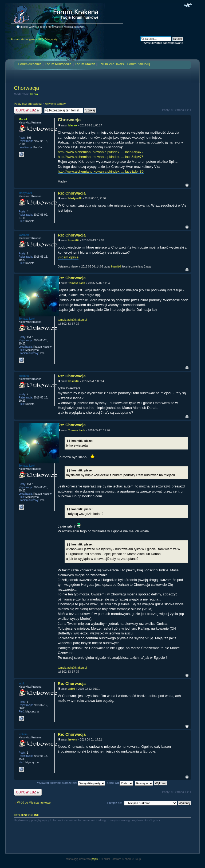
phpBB (96, 859)
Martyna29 (75, 198)
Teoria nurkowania (51, 27)
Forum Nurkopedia (58, 64)
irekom (73, 740)
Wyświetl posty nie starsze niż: (71, 783)
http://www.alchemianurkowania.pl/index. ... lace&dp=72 (101, 152)
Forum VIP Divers (111, 64)
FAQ (41, 39)
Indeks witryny (29, 27)
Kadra (34, 94)
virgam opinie (68, 257)
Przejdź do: (115, 803)
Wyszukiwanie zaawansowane (163, 43)
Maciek (73, 125)
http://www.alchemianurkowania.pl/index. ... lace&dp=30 (101, 171)
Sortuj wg (120, 783)
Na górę (187, 185)
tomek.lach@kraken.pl (72, 320)
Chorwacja (26, 88)
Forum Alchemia (30, 64)
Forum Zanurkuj (139, 64)
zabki (72, 689)
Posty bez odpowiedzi (28, 104)
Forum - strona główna (24, 39)
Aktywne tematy (55, 104)
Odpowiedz (28, 110)
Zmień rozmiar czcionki (188, 5)
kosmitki (74, 240)
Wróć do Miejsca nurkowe (34, 803)
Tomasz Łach (77, 283)
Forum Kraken (85, 64)
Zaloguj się (51, 39)
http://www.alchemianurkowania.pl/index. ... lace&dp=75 (101, 157)
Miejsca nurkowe (74, 27)
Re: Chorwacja (72, 193)
